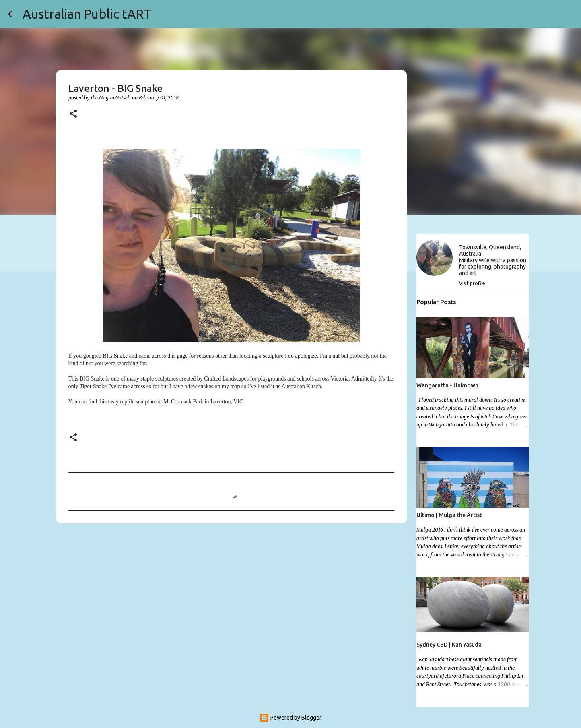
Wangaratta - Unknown (447, 385)
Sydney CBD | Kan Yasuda (449, 645)
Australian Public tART (87, 14)
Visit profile (472, 283)
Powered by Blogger (290, 718)
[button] (73, 114)
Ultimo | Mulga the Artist (449, 515)
